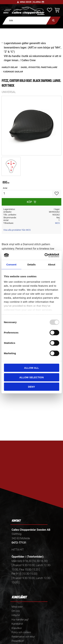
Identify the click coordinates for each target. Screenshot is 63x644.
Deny (32, 387)
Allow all (32, 368)
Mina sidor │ (27, 2)
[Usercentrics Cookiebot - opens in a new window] (45, 255)
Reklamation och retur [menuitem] (23, 637)
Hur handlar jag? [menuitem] (20, 620)
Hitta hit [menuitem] (16, 615)
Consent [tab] (11, 265)
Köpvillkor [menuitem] (17, 628)
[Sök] (53, 20)
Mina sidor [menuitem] (17, 607)
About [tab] (52, 265)
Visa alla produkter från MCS (17, 230)
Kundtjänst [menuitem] (17, 624)
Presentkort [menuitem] (18, 641)
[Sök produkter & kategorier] (27, 20)
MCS (57, 223)
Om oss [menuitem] (16, 611)
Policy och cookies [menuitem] (21, 632)
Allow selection (32, 377)
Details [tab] (32, 265)
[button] (7, 11)
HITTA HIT (18, 550)
